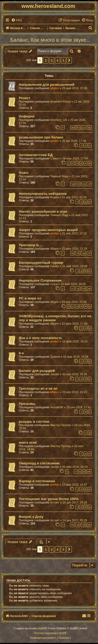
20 (72, 128)
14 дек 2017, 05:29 (75, 520)
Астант (55, 502)
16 (83, 184)
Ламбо (54, 266)
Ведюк (54, 197)
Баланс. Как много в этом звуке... (50, 40)
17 (89, 184)
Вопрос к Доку (31, 517)
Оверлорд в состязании (39, 463)
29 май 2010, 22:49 (74, 88)
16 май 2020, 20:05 (73, 284)
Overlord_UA (59, 120)
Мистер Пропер (60, 425)
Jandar (55, 374)
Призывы (27, 404)
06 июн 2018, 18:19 (75, 467)
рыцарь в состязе (34, 422)
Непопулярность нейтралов (43, 194)
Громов (55, 357)
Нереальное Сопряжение (40, 280)
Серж (54, 284)
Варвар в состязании (37, 481)
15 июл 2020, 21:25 (75, 249)
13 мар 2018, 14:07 (74, 485)
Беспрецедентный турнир (41, 263)
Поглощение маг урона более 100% (49, 499)
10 (89, 472)
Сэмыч (55, 158)
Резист (25, 98)
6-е (21, 353)
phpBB (42, 628)
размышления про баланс (41, 137)
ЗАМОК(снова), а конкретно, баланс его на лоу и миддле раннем (55, 318)
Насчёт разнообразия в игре (43, 211)
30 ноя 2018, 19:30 (75, 374)
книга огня (28, 442)
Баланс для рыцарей (37, 371)
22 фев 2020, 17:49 (75, 324)
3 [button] (52, 60)
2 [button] (46, 60)
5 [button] (63, 60)
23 (89, 128)
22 (83, 128)
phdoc (54, 88)
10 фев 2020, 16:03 (75, 341)
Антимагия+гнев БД (36, 155)
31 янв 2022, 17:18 (74, 233)
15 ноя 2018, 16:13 (74, 392)
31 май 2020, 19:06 (75, 266)
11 (72, 289)
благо (24, 173)
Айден (54, 249)
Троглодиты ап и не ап (38, 388)
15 (78, 184)
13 (83, 289)
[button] (69, 60)
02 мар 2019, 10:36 (76, 357)
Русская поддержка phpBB (50, 633)
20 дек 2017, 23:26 (75, 502)
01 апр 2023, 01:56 (74, 197)
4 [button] (57, 60)
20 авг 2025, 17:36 (74, 141)
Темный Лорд (59, 176)
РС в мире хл (30, 298)
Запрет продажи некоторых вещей (48, 230)
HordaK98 (57, 407)
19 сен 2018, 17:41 (79, 407)
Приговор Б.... (31, 245)
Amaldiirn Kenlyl (60, 101)
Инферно (27, 116)
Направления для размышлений (47, 85)
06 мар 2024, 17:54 (75, 158)
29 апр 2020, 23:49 (74, 302)
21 (78, 128)
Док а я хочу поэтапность (41, 338)
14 (72, 184)
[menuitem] (16, 20)
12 (78, 289)
